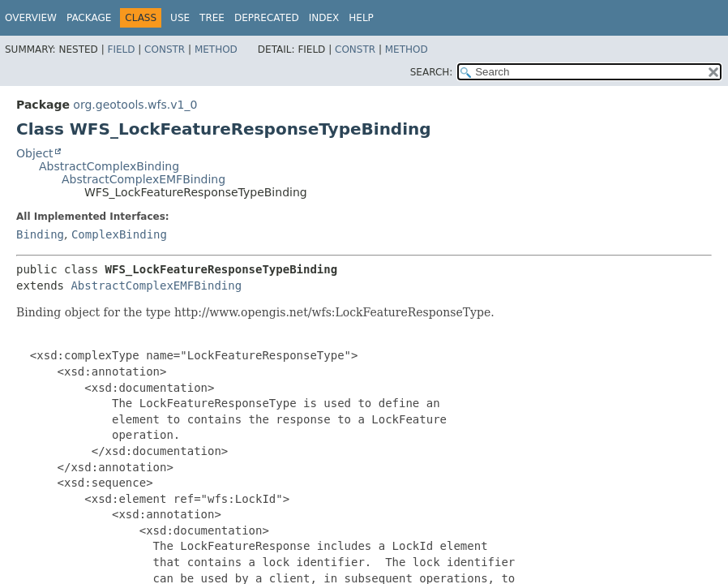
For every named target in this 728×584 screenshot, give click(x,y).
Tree (212, 18)
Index (324, 18)
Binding (40, 234)
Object (35, 153)
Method (216, 49)
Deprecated (267, 18)
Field (121, 49)
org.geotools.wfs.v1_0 (135, 105)
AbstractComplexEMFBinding (143, 179)
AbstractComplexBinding (109, 166)
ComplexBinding (119, 234)
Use (180, 18)
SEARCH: (432, 72)
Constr (165, 49)
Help (361, 18)
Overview (31, 18)
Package (89, 18)
